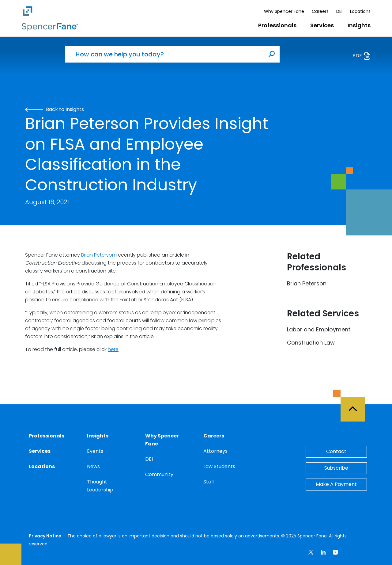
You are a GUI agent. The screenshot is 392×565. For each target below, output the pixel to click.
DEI (339, 11)
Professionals (277, 25)
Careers (320, 11)
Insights (359, 25)
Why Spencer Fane (284, 11)
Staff (209, 482)
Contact (336, 451)
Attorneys (215, 451)
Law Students (219, 466)
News (93, 466)
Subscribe (336, 468)
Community (159, 474)
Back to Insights (55, 109)
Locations (360, 11)
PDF (362, 56)
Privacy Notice (45, 536)
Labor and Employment (319, 329)
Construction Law (311, 343)
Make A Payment (336, 484)
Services (322, 25)
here (113, 349)
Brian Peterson (98, 255)
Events (95, 451)
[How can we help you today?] (164, 54)
